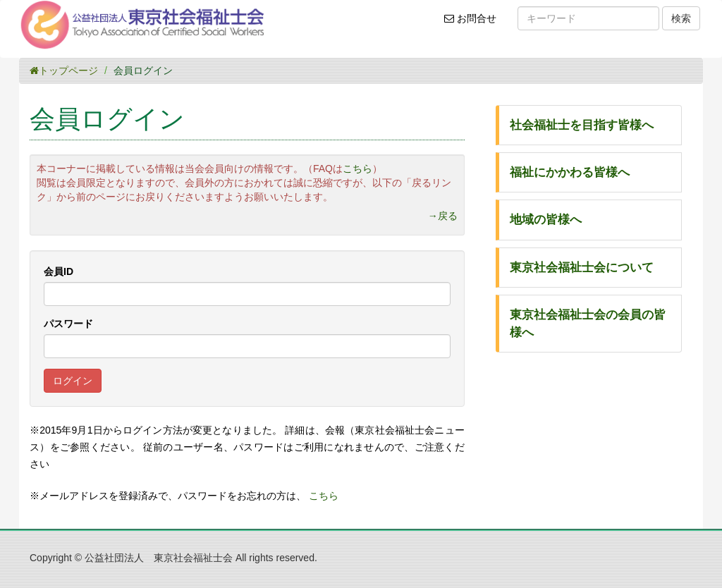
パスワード (68, 324)
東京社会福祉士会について (582, 268)
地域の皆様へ (546, 220)
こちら (357, 169)
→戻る (443, 216)
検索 (681, 18)
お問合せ (475, 23)
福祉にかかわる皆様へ (570, 172)
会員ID (59, 271)
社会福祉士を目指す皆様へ (582, 125)
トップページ (64, 71)
